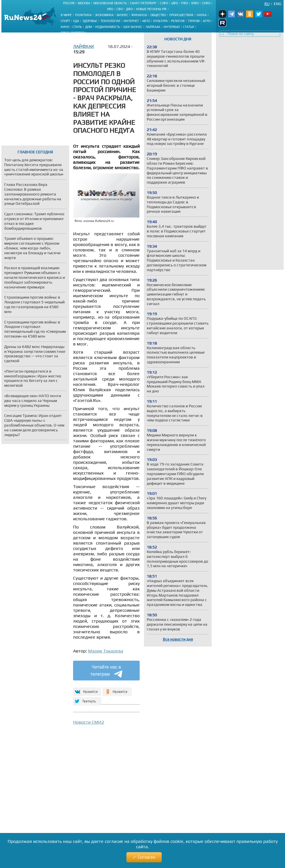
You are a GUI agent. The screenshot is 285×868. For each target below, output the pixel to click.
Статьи (189, 27)
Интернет (131, 21)
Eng (278, 4)
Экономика (104, 15)
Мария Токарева (106, 651)
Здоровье (90, 21)
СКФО (206, 3)
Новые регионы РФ (151, 9)
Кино (65, 27)
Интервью (172, 27)
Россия (69, 3)
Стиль (77, 27)
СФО (120, 9)
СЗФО (164, 3)
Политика (83, 15)
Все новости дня (178, 639)
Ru (267, 4)
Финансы (139, 15)
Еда (76, 21)
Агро (207, 21)
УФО (110, 9)
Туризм (194, 21)
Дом (88, 27)
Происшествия (181, 15)
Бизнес (122, 15)
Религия (178, 21)
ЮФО (195, 3)
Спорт (65, 21)
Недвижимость (108, 27)
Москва (84, 3)
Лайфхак (153, 27)
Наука (202, 15)
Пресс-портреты (73, 33)
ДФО (129, 9)
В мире (66, 15)
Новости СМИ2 (89, 722)
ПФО (185, 3)
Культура (160, 21)
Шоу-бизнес (133, 27)
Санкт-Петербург (143, 3)
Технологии (110, 21)
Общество (158, 15)
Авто (146, 21)
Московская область (110, 3)
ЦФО (175, 3)
